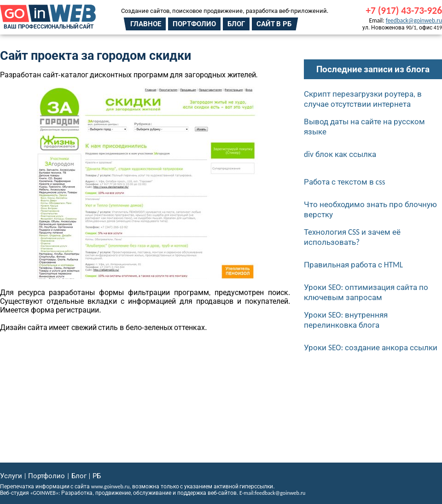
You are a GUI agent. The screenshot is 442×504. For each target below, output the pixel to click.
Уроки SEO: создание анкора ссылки (371, 348)
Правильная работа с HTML (353, 265)
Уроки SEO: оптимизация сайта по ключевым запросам (366, 292)
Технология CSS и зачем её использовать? (352, 237)
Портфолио (194, 24)
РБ (97, 476)
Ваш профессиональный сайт (49, 27)
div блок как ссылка (340, 154)
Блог (236, 24)
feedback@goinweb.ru (414, 20)
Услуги (11, 476)
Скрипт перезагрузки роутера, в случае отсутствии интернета (363, 99)
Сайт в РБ (274, 24)
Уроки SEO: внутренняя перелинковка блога (346, 320)
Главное (146, 24)
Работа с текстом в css (345, 182)
